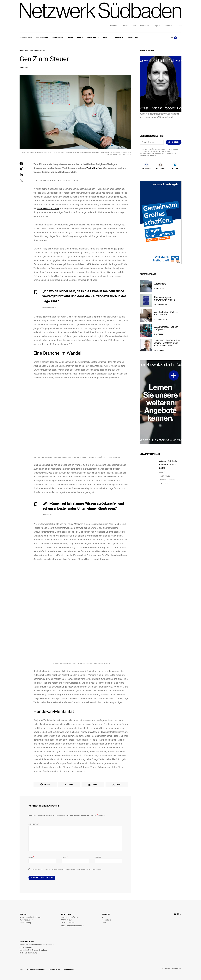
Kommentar (33, 824)
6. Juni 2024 (24, 67)
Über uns (114, 26)
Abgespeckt (160, 284)
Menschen (92, 38)
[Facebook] (146, 166)
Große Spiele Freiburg (28, 953)
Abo (180, 26)
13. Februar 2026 (160, 304)
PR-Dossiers (133, 38)
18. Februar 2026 (160, 319)
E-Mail (65, 857)
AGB (21, 970)
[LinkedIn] (175, 166)
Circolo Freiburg (26, 947)
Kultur (80, 38)
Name (31, 857)
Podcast (107, 38)
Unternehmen (42, 38)
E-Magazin (119, 38)
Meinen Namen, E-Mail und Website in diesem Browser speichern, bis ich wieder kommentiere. (67, 870)
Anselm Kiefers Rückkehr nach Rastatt (166, 313)
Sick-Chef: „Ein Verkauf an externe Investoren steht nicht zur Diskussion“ (167, 343)
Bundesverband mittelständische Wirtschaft (37, 945)
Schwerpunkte (26, 38)
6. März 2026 (159, 288)
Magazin (157, 26)
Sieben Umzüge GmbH (48, 208)
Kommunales (58, 38)
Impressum (69, 970)
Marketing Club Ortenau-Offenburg (33, 950)
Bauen (70, 38)
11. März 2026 (159, 350)
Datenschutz (55, 970)
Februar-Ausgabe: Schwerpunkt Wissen (164, 299)
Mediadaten (145, 26)
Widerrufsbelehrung (36, 970)
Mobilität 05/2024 (26, 51)
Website (98, 857)
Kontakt (125, 26)
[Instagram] (160, 166)
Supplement (169, 26)
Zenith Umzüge (94, 168)
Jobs (134, 26)
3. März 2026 (159, 334)
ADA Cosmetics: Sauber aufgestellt (166, 328)
